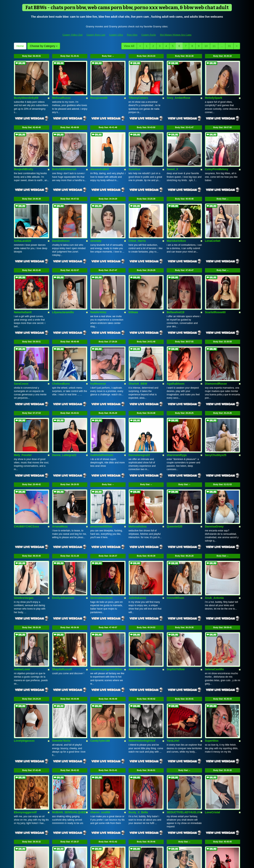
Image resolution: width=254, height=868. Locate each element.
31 (229, 46)
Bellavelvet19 (176, 277)
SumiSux (135, 152)
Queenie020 (175, 465)
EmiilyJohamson (63, 527)
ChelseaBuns (61, 339)
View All (129, 46)
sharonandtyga (177, 402)
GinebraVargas (24, 527)
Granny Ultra (116, 35)
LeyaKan (134, 778)
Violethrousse (176, 778)
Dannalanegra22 (139, 402)
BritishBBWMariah (64, 152)
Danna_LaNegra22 (64, 402)
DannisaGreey (214, 465)
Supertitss (212, 653)
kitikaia (133, 277)
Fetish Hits (142, 862)
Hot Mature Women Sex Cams (176, 35)
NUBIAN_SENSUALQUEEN (70, 715)
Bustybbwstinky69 (26, 89)
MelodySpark (214, 89)
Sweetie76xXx (61, 653)
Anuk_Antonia (214, 527)
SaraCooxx (21, 339)
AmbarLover (22, 590)
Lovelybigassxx (24, 653)
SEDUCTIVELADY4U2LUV (184, 715)
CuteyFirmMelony (217, 152)
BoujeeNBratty (24, 152)
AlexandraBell (100, 152)
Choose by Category (44, 46)
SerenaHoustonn (101, 527)
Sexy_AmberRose (178, 89)
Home (20, 46)
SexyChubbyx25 (216, 402)
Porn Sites (132, 35)
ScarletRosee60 (215, 277)
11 (214, 46)
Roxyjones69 (99, 89)
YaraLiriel (173, 653)
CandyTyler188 (100, 653)
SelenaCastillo (215, 590)
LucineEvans (99, 778)
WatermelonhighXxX (142, 653)
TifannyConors (138, 89)
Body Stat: (31, 56)
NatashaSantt (23, 277)
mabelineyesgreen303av (106, 590)
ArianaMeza (60, 465)
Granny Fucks (149, 35)
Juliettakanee (137, 527)
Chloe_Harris (137, 214)
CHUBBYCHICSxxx (26, 465)
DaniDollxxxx (61, 214)
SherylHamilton (215, 778)
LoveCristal (213, 715)
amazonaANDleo (101, 465)
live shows (177, 827)
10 (206, 46)
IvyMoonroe (98, 339)
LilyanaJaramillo (63, 277)
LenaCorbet (213, 214)
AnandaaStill (137, 590)
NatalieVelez (98, 277)
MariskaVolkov (176, 214)
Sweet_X (172, 152)
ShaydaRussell (62, 590)
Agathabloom (176, 339)
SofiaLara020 (23, 214)
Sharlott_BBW (138, 339)
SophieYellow (176, 590)
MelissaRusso (61, 89)
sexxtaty (96, 214)
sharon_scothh (100, 715)
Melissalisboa (138, 465)
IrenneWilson (175, 527)
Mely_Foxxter (23, 402)
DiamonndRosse (216, 339)
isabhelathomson (102, 402)
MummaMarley (24, 778)
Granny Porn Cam (96, 35)
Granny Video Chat (73, 35)
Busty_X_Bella (138, 715)
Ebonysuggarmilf (25, 715)
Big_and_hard (61, 778)
